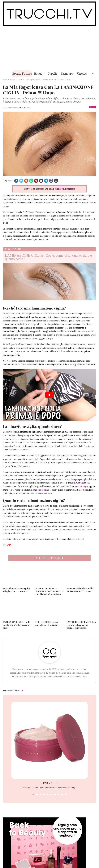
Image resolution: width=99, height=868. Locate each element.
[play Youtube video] (49, 395)
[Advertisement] (49, 48)
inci (41, 338)
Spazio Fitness (21, 74)
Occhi (93, 107)
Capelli (52, 74)
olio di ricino (43, 490)
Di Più (82, 74)
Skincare (67, 74)
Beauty (38, 74)
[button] (33, 794)
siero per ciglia (82, 486)
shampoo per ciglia (79, 479)
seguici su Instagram (64, 189)
